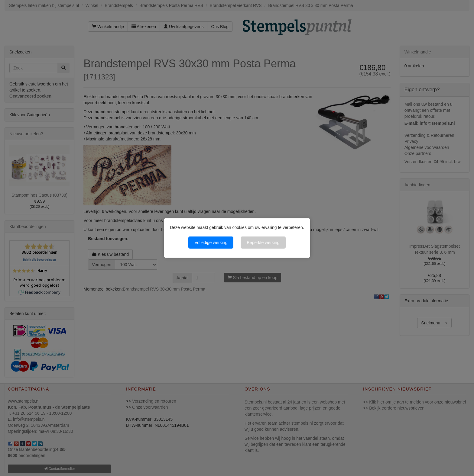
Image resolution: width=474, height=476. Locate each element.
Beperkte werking (263, 243)
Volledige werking (211, 243)
